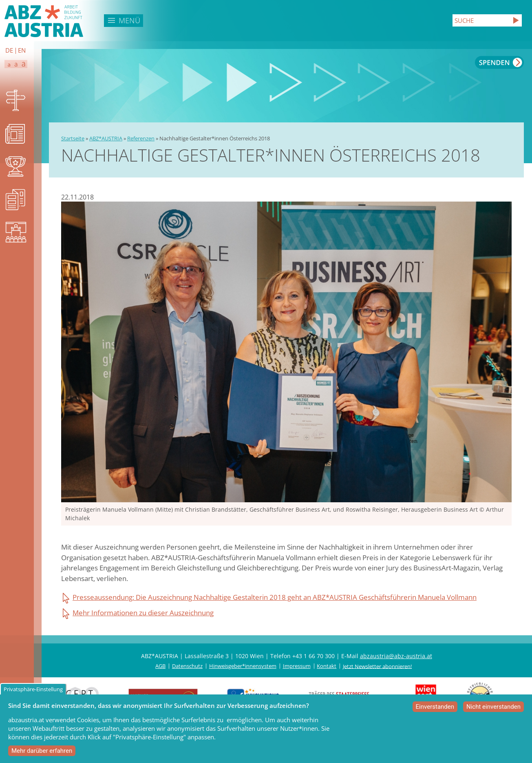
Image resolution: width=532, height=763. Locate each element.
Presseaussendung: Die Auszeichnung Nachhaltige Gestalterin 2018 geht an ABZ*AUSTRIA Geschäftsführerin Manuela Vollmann (275, 597)
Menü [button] (129, 20)
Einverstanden (435, 708)
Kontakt (327, 666)
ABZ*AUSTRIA (106, 138)
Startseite (73, 138)
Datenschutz (187, 666)
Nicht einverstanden (493, 708)
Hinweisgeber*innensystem (243, 666)
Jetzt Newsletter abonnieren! (377, 666)
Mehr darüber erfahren (42, 752)
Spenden (499, 62)
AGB (160, 666)
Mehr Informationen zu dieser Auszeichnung (143, 613)
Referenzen (141, 138)
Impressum (297, 666)
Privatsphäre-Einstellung (33, 690)
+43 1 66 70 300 (313, 656)
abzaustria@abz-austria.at (396, 656)
